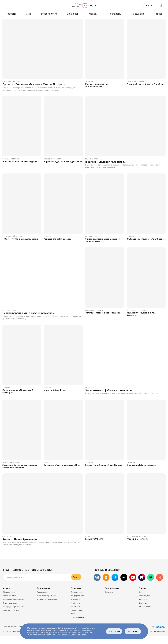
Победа (158, 14)
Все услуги (109, 600)
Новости (11, 14)
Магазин (94, 14)
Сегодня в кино (9, 603)
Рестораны (115, 14)
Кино (28, 14)
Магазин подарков (11, 618)
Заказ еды (73, 14)
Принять (133, 631)
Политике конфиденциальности (72, 635)
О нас (141, 600)
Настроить (115, 631)
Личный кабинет (146, 614)
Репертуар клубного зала (14, 614)
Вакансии (143, 607)
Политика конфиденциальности (153, 639)
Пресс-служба (144, 603)
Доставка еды (43, 600)
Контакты (143, 611)
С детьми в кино (10, 611)
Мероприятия (49, 14)
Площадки (138, 14)
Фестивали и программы (14, 607)
